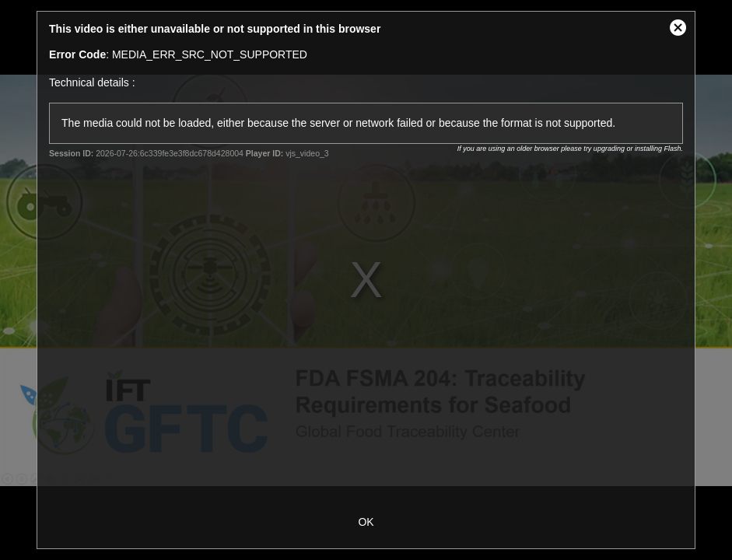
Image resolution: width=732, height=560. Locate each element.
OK (366, 522)
